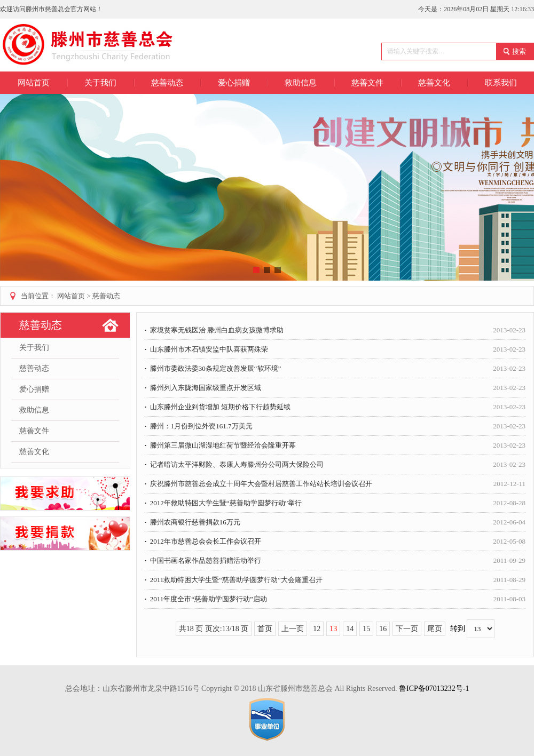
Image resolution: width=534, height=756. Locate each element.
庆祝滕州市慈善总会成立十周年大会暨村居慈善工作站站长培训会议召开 (335, 484)
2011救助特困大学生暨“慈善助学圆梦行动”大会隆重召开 (335, 580)
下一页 (407, 629)
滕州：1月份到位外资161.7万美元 (335, 426)
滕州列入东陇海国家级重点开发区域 (335, 388)
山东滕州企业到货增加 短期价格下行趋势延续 (335, 407)
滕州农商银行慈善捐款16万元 (335, 522)
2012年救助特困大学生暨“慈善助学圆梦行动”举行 (335, 503)
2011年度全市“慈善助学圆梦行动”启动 (335, 599)
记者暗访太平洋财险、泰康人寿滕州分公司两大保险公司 (335, 464)
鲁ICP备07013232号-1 (434, 689)
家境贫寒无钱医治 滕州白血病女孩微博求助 (335, 330)
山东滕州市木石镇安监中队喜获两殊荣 (335, 349)
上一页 (293, 629)
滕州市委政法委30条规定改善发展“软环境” (335, 368)
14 (350, 629)
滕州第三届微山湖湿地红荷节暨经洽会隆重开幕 (335, 445)
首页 (265, 629)
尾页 (435, 629)
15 (366, 629)
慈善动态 (106, 296)
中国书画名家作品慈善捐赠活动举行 (335, 560)
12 (317, 629)
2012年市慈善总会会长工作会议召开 (335, 541)
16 (383, 629)
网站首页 (34, 83)
